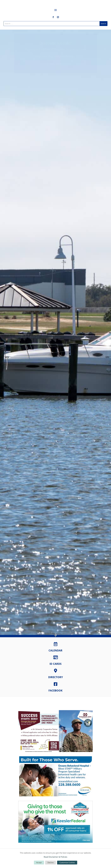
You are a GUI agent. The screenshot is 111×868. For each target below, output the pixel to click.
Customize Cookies (67, 862)
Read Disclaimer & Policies (55, 857)
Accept (39, 862)
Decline (51, 862)
